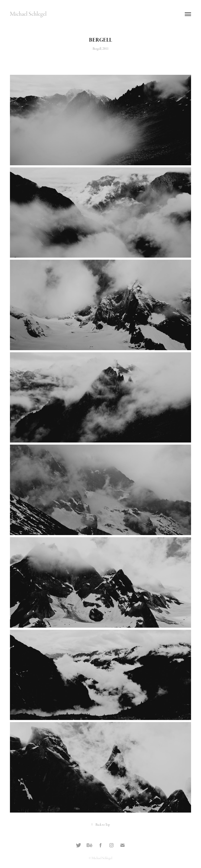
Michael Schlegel (28, 14)
